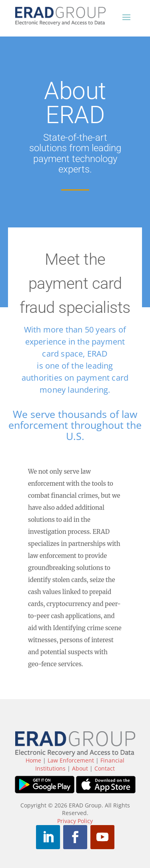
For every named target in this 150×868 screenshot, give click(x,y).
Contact (105, 768)
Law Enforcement (71, 760)
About (80, 768)
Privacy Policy (75, 821)
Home (33, 760)
